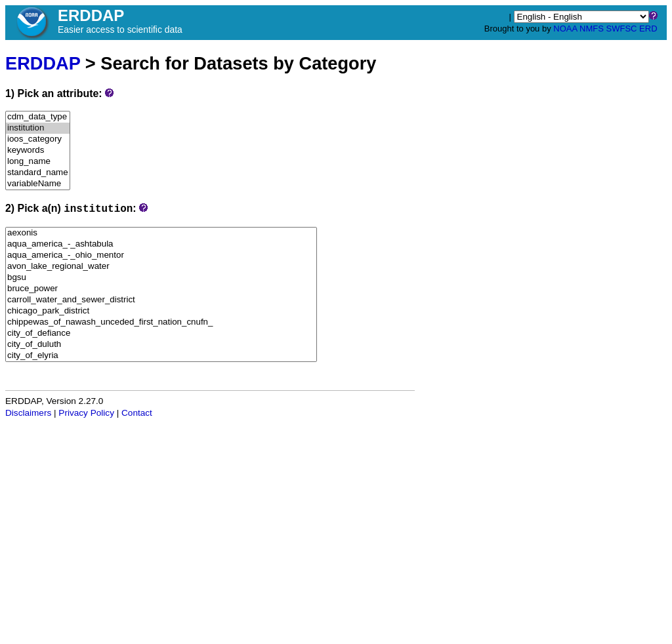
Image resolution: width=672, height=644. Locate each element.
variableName (38, 184)
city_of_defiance (161, 333)
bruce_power (161, 289)
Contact (137, 413)
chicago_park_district (161, 311)
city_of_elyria (161, 356)
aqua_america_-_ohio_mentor (161, 255)
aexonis (161, 233)
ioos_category (38, 139)
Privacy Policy (86, 413)
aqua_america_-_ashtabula (161, 244)
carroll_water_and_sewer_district (161, 300)
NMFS (592, 29)
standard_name (38, 173)
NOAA (565, 29)
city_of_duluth (161, 345)
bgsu (161, 278)
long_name (38, 162)
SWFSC (622, 29)
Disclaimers (28, 413)
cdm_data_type (38, 117)
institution (38, 128)
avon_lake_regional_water (161, 267)
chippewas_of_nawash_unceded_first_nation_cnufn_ (161, 322)
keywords (38, 151)
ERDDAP (43, 63)
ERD (648, 29)
